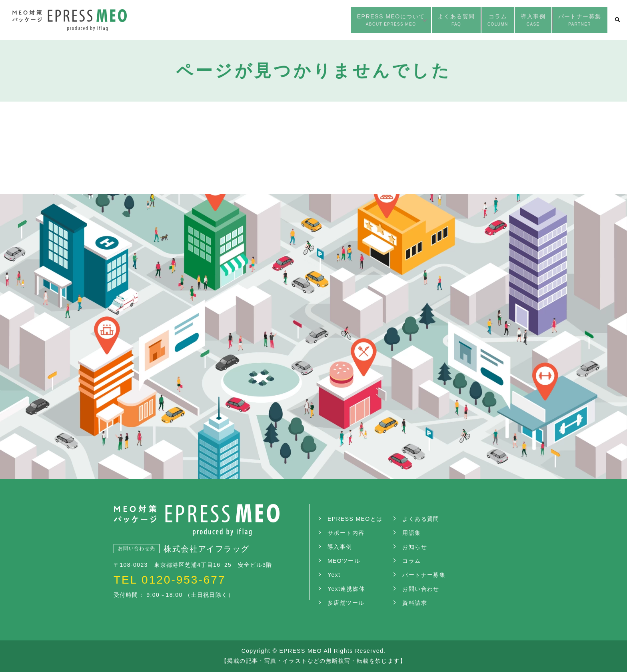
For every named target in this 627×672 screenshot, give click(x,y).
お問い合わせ (421, 589)
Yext (334, 575)
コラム (471, 20)
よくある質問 (420, 20)
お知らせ (415, 547)
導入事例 (515, 20)
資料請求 (415, 603)
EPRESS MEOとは (355, 519)
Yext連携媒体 (346, 589)
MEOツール (344, 561)
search (617, 20)
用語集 (411, 533)
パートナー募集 (573, 20)
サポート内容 (346, 533)
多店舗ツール (346, 603)
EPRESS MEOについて (338, 20)
